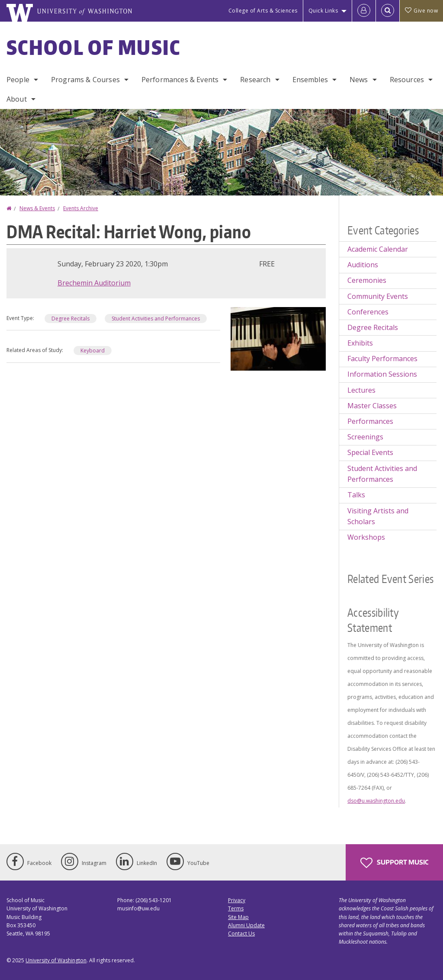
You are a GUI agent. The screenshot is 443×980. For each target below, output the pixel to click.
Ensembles (310, 80)
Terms (236, 908)
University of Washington (56, 960)
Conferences (368, 312)
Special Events (370, 452)
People (18, 80)
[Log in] (364, 11)
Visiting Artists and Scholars (378, 516)
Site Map (238, 917)
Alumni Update (246, 925)
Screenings (365, 437)
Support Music (394, 863)
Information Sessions (382, 374)
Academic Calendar (378, 249)
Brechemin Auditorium (94, 283)
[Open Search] (388, 11)
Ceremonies (367, 280)
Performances (370, 421)
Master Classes (372, 406)
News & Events (37, 208)
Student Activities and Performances (156, 319)
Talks (356, 495)
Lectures (361, 390)
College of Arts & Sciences (263, 11)
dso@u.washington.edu (376, 801)
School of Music (94, 47)
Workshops (366, 537)
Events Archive (81, 208)
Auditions (363, 265)
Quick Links (323, 11)
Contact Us (241, 934)
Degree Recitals (71, 319)
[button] (278, 338)
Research (255, 80)
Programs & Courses (85, 80)
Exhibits (360, 343)
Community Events (378, 296)
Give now (421, 11)
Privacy (237, 900)
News (359, 80)
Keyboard (93, 351)
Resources (407, 80)
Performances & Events (180, 80)
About (17, 99)
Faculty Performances (382, 359)
